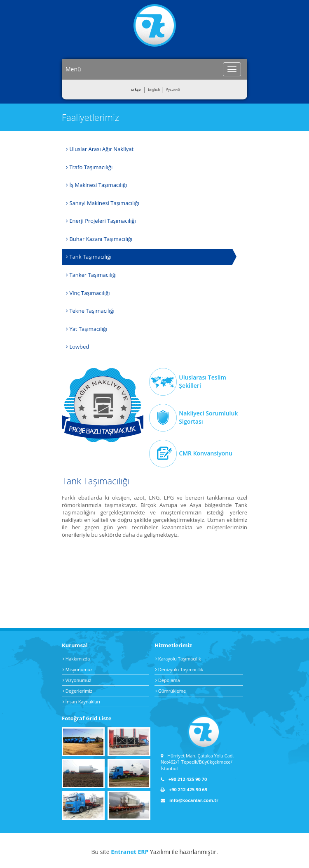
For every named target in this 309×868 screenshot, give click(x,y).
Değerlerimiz (77, 691)
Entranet (123, 852)
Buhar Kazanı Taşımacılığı (99, 239)
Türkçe (135, 89)
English (154, 89)
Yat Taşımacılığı (87, 329)
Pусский (173, 89)
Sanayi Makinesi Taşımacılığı (103, 203)
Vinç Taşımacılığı (88, 293)
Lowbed (77, 347)
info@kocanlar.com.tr (190, 800)
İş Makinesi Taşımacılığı (96, 185)
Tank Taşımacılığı (89, 257)
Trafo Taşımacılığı (89, 167)
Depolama (168, 680)
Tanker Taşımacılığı (91, 275)
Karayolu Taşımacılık (178, 659)
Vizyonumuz (77, 680)
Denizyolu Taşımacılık (179, 669)
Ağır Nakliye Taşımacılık (103, 405)
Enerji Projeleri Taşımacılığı (101, 221)
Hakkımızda (76, 659)
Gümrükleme (171, 691)
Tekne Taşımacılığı (90, 311)
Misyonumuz (77, 669)
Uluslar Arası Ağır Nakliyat (100, 149)
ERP (143, 852)
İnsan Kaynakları (81, 702)
